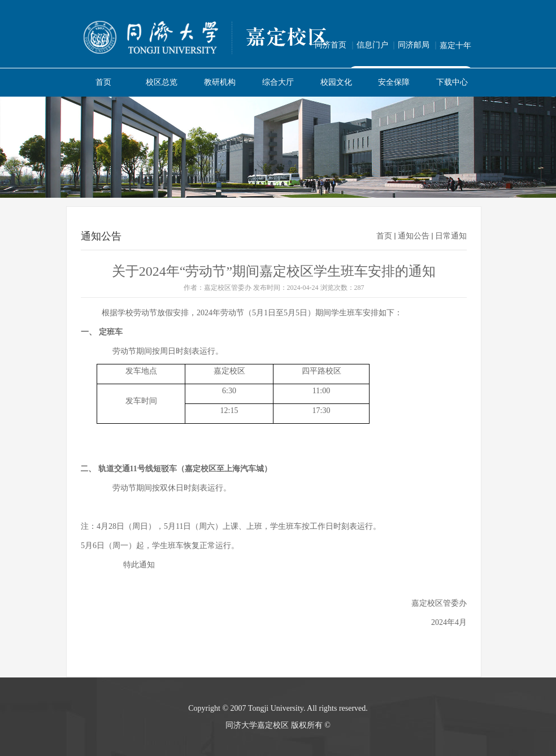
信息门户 (377, 45)
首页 (384, 236)
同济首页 (336, 45)
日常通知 (451, 236)
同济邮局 (419, 45)
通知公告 (414, 236)
